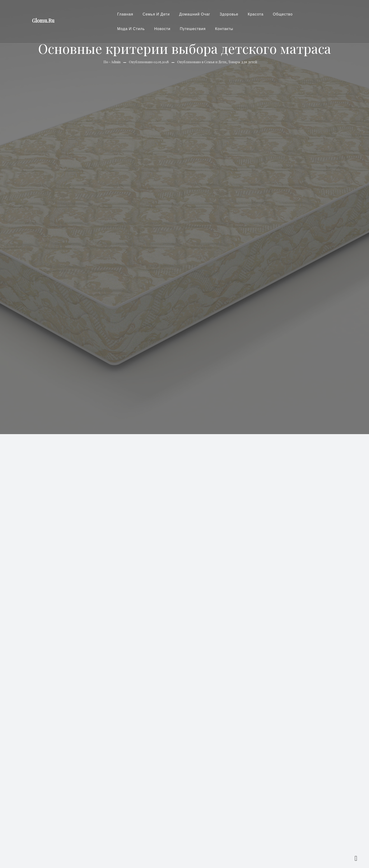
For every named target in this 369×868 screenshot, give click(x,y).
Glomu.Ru (43, 20)
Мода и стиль (131, 29)
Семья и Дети (156, 14)
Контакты (224, 29)
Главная (125, 14)
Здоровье (229, 14)
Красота (256, 14)
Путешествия (193, 29)
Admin (116, 62)
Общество (283, 14)
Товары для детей (243, 62)
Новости (162, 29)
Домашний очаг (195, 14)
